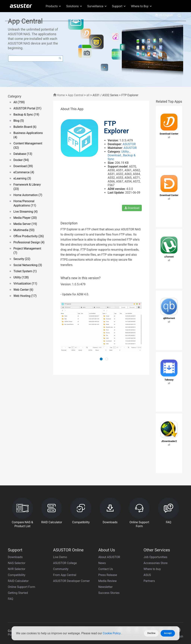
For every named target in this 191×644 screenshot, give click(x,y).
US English (164, 15)
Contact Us (106, 569)
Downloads (15, 557)
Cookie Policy (112, 633)
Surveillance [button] (97, 6)
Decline (151, 633)
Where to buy (152, 569)
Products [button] (54, 6)
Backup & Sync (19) (26, 115)
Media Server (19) (25, 224)
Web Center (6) (23, 290)
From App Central (65, 575)
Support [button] (119, 6)
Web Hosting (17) (25, 296)
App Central (76, 95)
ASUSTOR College (65, 563)
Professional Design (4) (29, 242)
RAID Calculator (18, 581)
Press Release (108, 575)
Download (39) (23, 166)
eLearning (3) (22, 178)
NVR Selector (17, 569)
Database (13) (23, 154)
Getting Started (18, 593)
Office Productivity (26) (29, 236)
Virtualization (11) (25, 284)
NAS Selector (17, 563)
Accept (168, 633)
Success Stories (109, 593)
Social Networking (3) (28, 265)
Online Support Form (22, 587)
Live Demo (60, 557)
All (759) (19, 102)
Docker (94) (21, 160)
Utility (125, 152)
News (102, 563)
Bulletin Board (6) (25, 127)
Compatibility (17, 575)
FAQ (11, 599)
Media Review (107, 581)
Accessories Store (156, 563)
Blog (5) (19, 121)
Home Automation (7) (28, 195)
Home (59, 95)
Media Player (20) (25, 218)
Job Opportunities (155, 557)
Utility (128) (21, 277)
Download (115, 155)
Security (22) (22, 259)
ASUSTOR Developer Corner (72, 581)
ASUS (147, 575)
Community (61, 569)
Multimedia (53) (24, 230)
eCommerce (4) (24, 172)
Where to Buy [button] (142, 6)
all (88, 95)
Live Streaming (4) (26, 212)
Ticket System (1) (25, 271)
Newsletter (105, 587)
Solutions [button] (74, 6)
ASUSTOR (129, 144)
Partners (149, 581)
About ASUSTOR (109, 557)
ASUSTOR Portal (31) (27, 108)
